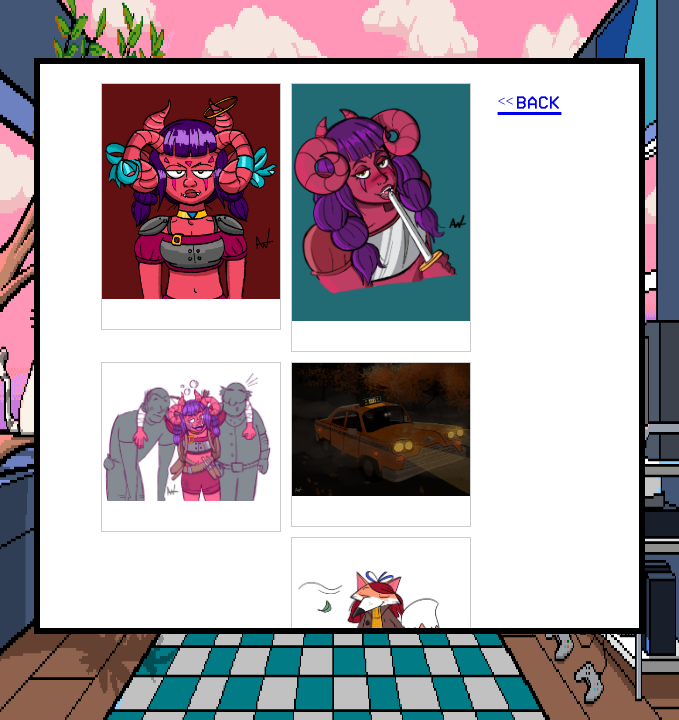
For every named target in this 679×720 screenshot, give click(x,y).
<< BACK (530, 103)
